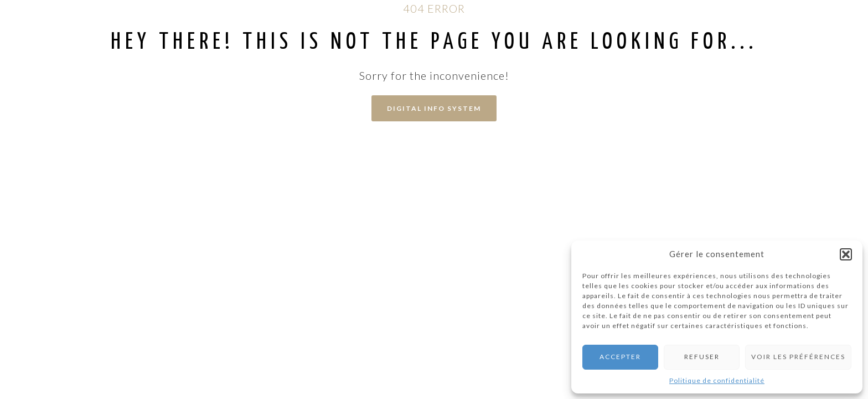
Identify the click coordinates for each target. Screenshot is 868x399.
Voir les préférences (798, 357)
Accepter (620, 357)
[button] (846, 254)
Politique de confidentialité (717, 380)
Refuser (702, 357)
